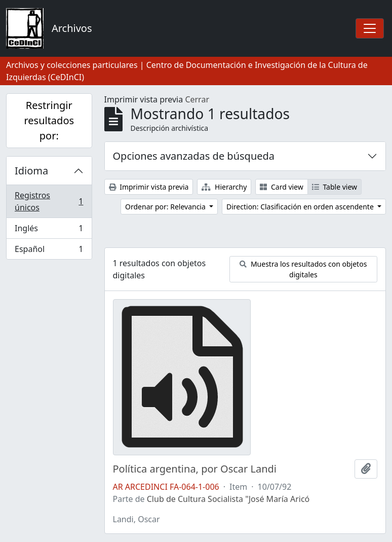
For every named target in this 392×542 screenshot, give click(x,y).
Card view (281, 187)
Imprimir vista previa (149, 187)
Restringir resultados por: (49, 120)
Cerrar (197, 99)
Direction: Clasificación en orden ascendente (301, 207)
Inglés (49, 230)
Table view (335, 187)
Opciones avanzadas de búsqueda (194, 156)
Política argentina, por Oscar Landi (195, 469)
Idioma (31, 171)
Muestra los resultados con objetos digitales (303, 269)
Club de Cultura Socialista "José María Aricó (228, 499)
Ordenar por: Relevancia (166, 207)
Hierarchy (224, 187)
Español (49, 251)
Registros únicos (49, 201)
